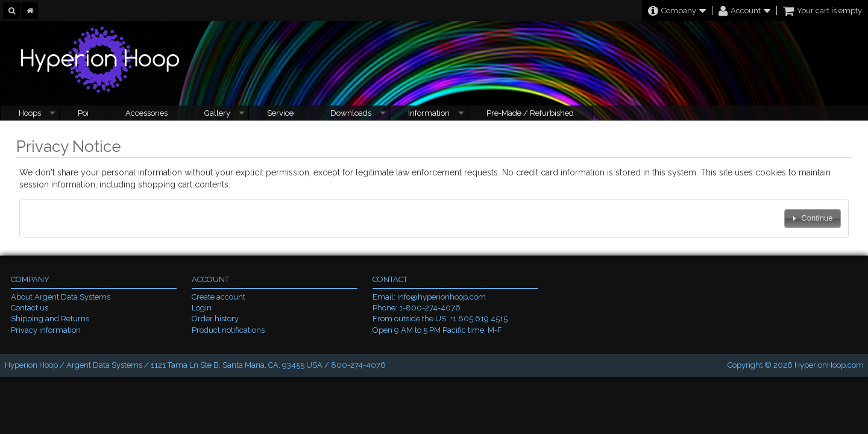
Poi (83, 113)
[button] (813, 219)
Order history (215, 319)
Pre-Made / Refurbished (530, 113)
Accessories (146, 113)
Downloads (351, 113)
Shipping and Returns (50, 319)
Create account (219, 297)
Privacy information (46, 330)
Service (280, 113)
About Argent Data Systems (61, 297)
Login (202, 308)
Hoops (30, 113)
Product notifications (228, 330)
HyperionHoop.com (829, 365)
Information (429, 113)
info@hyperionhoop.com (442, 297)
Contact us (30, 308)
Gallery (217, 113)
